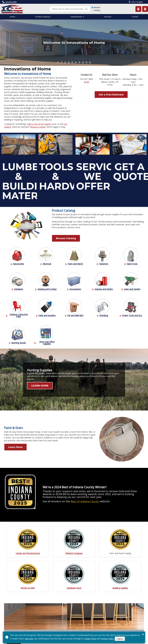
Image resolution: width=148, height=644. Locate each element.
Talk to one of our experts (39, 124)
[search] (68, 9)
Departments (76, 17)
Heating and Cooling (47, 287)
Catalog (96, 10)
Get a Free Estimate (111, 94)
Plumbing (104, 314)
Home (13, 17)
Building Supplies (120, 586)
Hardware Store (74, 586)
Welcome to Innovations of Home (74, 43)
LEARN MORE (35, 384)
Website (96, 7)
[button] (58, 62)
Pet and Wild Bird (75, 314)
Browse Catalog (61, 237)
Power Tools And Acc (132, 314)
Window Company (74, 552)
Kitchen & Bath (28, 586)
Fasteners (104, 262)
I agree (120, 639)
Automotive (18, 262)
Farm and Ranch (75, 262)
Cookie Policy (90, 639)
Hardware (19, 287)
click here (29, 639)
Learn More (11, 445)
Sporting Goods (19, 341)
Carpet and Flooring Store (28, 552)
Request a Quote (138, 9)
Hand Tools (132, 262)
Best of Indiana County (85, 500)
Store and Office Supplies (47, 341)
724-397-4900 (11, 2)
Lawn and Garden (132, 287)
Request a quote (38, 127)
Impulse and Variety (104, 287)
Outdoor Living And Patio (19, 314)
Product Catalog (145, 9)
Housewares (75, 287)
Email (86, 82)
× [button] (143, 634)
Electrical (47, 262)
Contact (135, 17)
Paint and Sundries (47, 314)
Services (108, 17)
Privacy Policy (107, 639)
